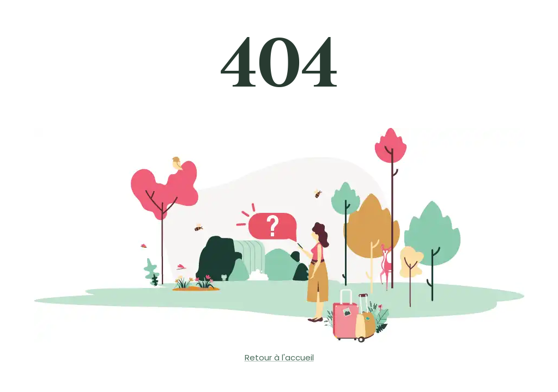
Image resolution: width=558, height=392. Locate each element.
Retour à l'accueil (279, 357)
